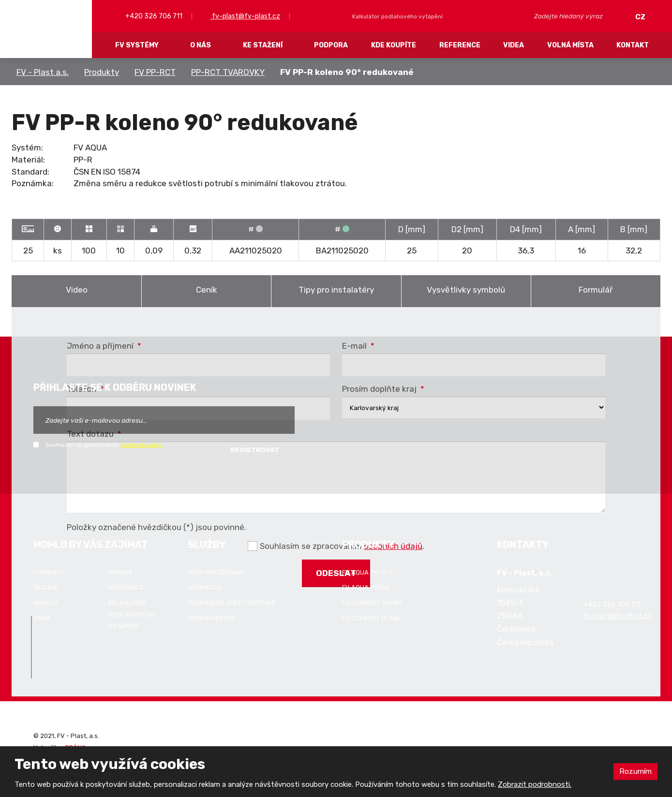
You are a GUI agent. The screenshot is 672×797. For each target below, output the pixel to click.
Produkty (102, 72)
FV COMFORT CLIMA (371, 618)
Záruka (120, 572)
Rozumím (635, 771)
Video (77, 290)
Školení (46, 587)
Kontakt (633, 45)
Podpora (331, 45)
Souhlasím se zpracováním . (105, 445)
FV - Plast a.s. (43, 72)
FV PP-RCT (155, 72)
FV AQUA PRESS (366, 587)
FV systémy (137, 45)
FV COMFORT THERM (372, 603)
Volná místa (570, 45)
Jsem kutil (205, 587)
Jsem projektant (216, 572)
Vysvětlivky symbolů (466, 290)
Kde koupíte (394, 45)
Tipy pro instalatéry (336, 290)
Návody (46, 603)
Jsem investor (211, 618)
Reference (460, 45)
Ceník (207, 290)
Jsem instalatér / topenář (232, 603)
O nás (201, 45)
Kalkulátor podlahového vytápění (132, 614)
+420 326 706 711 (153, 16)
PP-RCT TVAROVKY (228, 72)
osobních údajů (141, 445)
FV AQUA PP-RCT (368, 572)
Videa (514, 45)
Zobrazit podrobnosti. (535, 784)
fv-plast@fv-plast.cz (245, 16)
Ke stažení (263, 45)
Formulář (596, 290)
